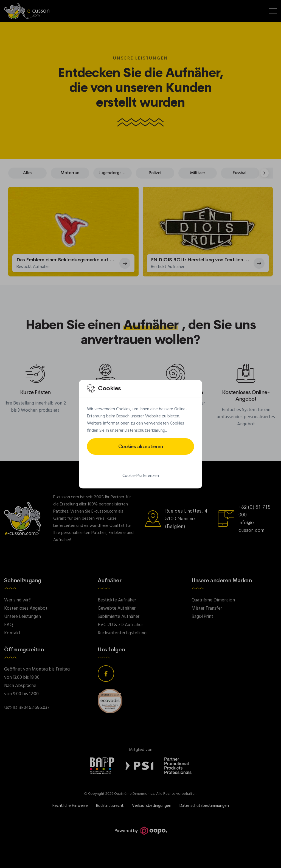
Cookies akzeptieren (141, 446)
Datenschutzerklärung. (145, 431)
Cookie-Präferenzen (141, 476)
